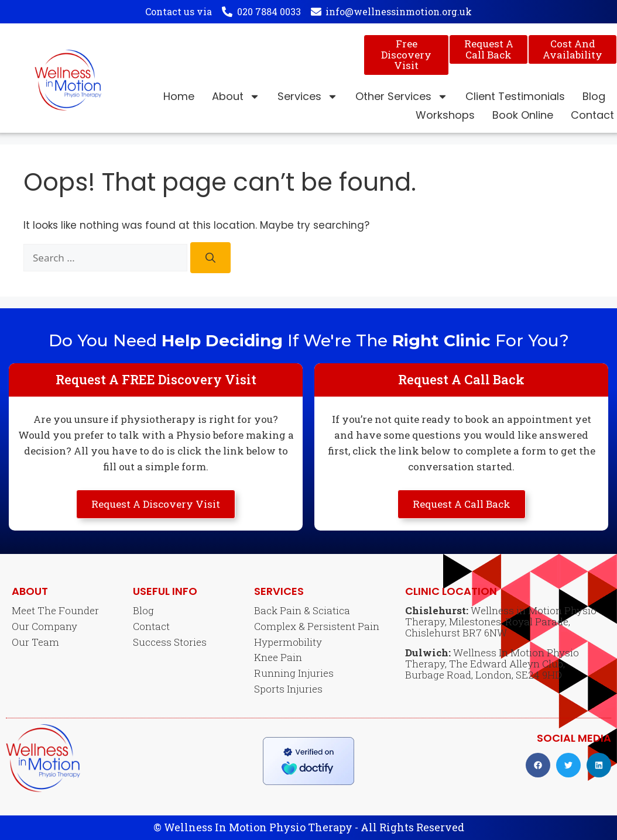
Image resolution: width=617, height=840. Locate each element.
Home (179, 96)
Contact (592, 115)
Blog (594, 96)
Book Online (523, 115)
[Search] (210, 258)
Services (308, 97)
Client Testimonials (515, 96)
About (236, 97)
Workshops (445, 115)
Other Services (402, 97)
